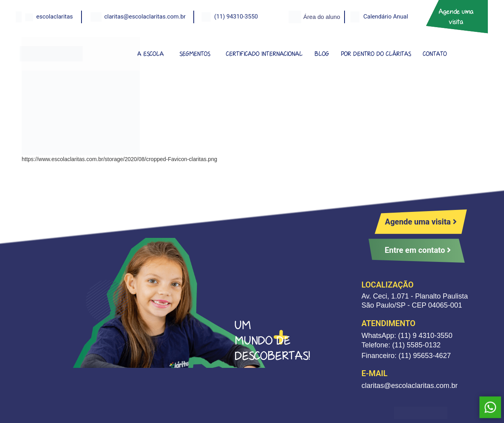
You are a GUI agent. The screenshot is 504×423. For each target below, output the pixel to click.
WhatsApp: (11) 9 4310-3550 (407, 336)
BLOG (322, 54)
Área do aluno (321, 17)
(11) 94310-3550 (236, 17)
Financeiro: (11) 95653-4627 (406, 356)
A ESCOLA (151, 54)
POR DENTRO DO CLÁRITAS (376, 54)
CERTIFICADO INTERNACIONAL (264, 54)
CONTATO (435, 54)
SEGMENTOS (195, 54)
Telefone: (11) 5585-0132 (401, 345)
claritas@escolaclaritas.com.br (145, 17)
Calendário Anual (386, 17)
